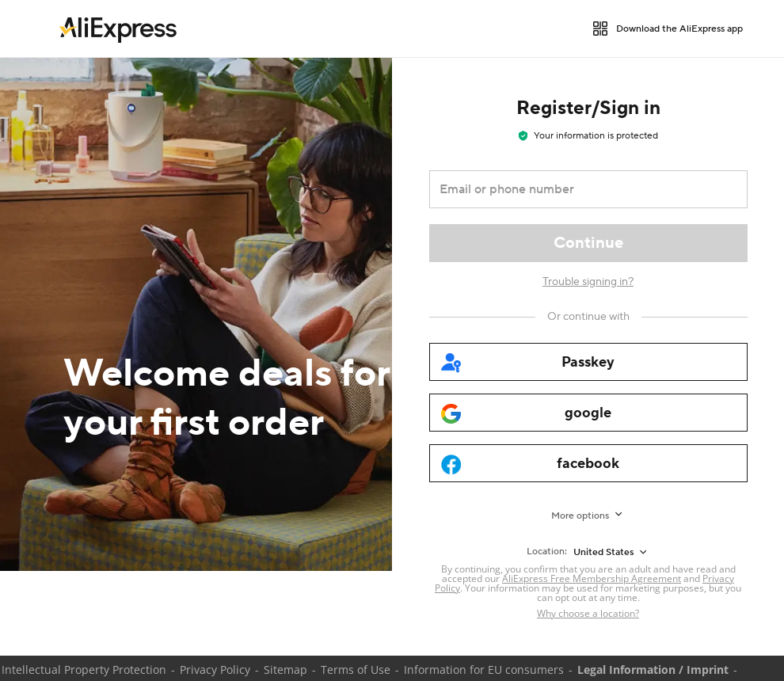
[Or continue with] (588, 317)
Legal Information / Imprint (653, 670)
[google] (588, 413)
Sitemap (285, 670)
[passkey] (588, 362)
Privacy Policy (215, 670)
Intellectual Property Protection (84, 670)
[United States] (611, 552)
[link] (118, 29)
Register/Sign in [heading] (588, 108)
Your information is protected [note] (588, 136)
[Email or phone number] (577, 189)
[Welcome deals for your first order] (196, 314)
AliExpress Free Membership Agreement (592, 578)
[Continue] (588, 243)
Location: (547, 552)
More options (580, 516)
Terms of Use (356, 670)
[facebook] (588, 463)
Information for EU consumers (484, 670)
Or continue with (588, 317)
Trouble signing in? (588, 282)
